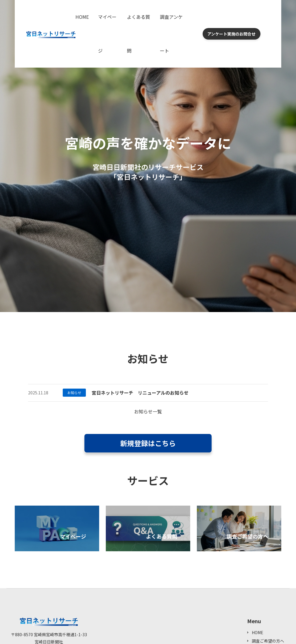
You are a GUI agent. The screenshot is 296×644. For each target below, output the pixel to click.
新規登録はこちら (148, 443)
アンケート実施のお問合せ (231, 34)
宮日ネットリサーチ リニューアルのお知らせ (140, 393)
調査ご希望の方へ (268, 641)
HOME (82, 17)
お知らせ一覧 (148, 411)
